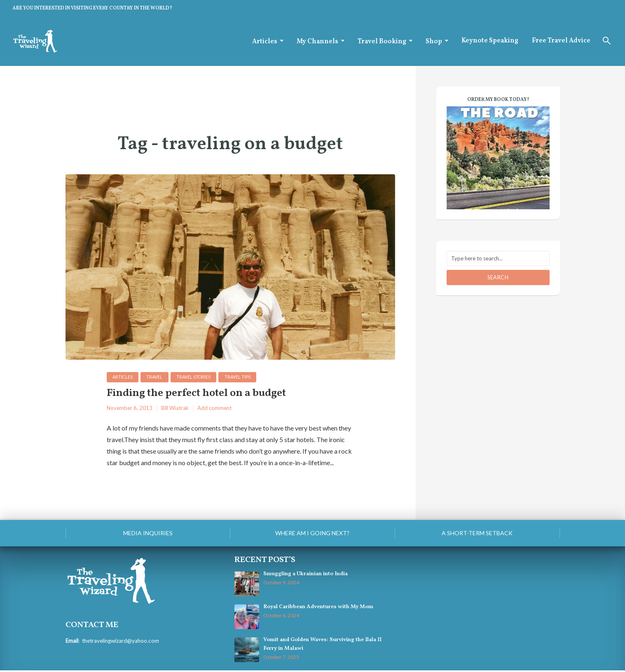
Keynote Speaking (490, 41)
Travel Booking (382, 42)
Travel (156, 377)
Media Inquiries (148, 534)
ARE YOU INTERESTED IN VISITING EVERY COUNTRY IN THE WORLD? (92, 8)
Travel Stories (196, 377)
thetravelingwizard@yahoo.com (120, 642)
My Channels (317, 42)
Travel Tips (240, 377)
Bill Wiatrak (175, 410)
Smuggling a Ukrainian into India (305, 576)
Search (498, 277)
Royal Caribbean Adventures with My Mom (317, 609)
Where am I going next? (312, 534)
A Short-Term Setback (477, 534)
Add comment (214, 410)
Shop (434, 42)
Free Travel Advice (561, 41)
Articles (265, 42)
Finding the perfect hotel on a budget (205, 395)
